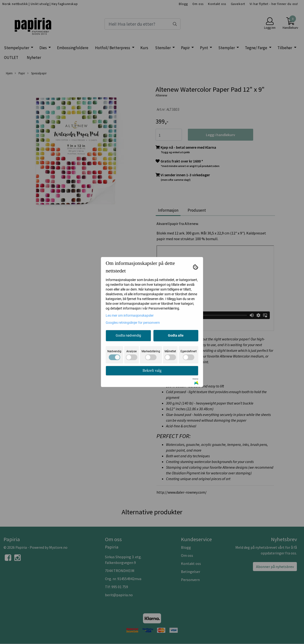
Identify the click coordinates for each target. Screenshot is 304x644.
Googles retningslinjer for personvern (133, 323)
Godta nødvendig (128, 335)
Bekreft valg (152, 370)
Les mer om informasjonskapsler (130, 315)
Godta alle (176, 335)
